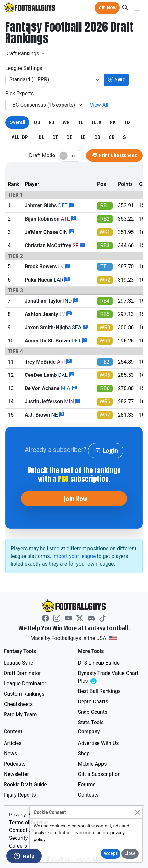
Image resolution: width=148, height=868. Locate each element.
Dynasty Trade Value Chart (108, 677)
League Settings (24, 68)
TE (81, 122)
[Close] (137, 812)
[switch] (71, 156)
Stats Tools (91, 722)
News (10, 753)
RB (51, 122)
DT (55, 137)
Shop (84, 753)
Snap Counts (93, 712)
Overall (17, 122)
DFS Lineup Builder (100, 663)
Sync (116, 80)
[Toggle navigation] (137, 8)
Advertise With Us (98, 743)
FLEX (97, 122)
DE (69, 137)
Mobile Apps (92, 764)
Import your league (74, 556)
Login (106, 451)
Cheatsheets (18, 704)
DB (97, 137)
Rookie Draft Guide (25, 785)
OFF (75, 156)
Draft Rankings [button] (23, 54)
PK (113, 122)
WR (66, 122)
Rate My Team (20, 715)
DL (41, 137)
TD (127, 122)
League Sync (18, 663)
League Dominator (25, 683)
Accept (111, 854)
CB (112, 137)
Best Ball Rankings (99, 691)
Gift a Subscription (99, 774)
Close (130, 854)
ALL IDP (20, 137)
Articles (13, 743)
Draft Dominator (22, 673)
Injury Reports (20, 795)
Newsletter (16, 774)
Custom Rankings (24, 694)
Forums (87, 785)
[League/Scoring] (55, 80)
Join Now (107, 8)
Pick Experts (19, 93)
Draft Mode (42, 155)
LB (83, 137)
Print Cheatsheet (114, 155)
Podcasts (15, 764)
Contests (88, 795)
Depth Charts (93, 702)
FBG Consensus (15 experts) (42, 105)
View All (99, 105)
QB (37, 122)
